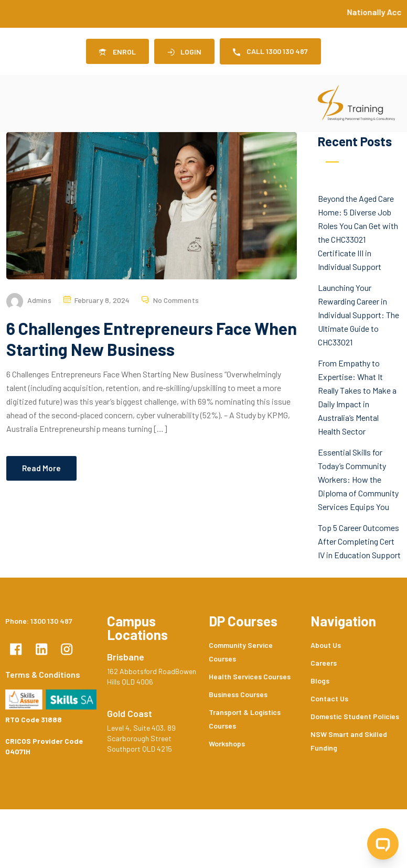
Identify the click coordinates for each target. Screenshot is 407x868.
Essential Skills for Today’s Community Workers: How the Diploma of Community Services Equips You (358, 479)
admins (39, 300)
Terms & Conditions (43, 674)
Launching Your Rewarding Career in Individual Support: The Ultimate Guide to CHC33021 (358, 315)
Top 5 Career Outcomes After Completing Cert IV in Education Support (359, 541)
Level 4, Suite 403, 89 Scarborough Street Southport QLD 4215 (141, 738)
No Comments (176, 300)
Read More (41, 468)
